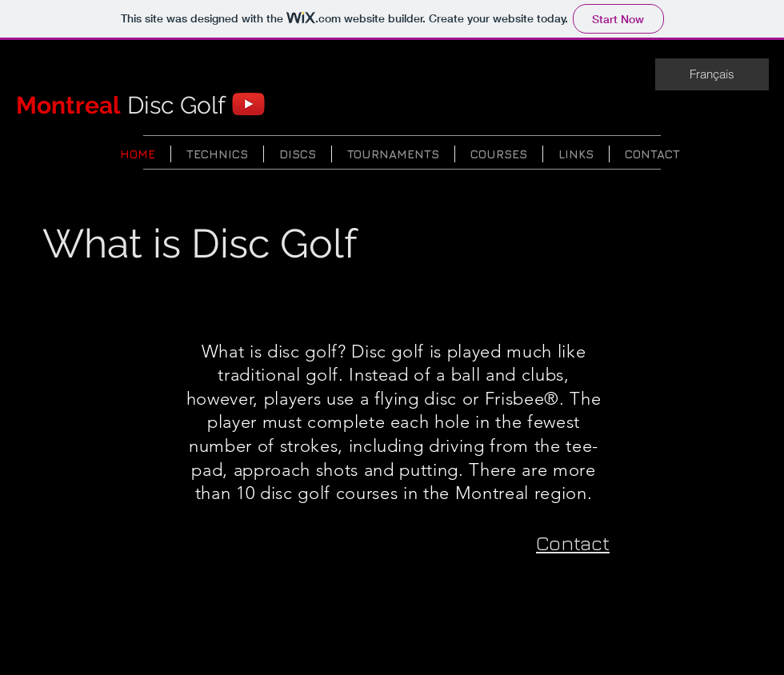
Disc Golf (121, 105)
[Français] (712, 74)
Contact (573, 543)
